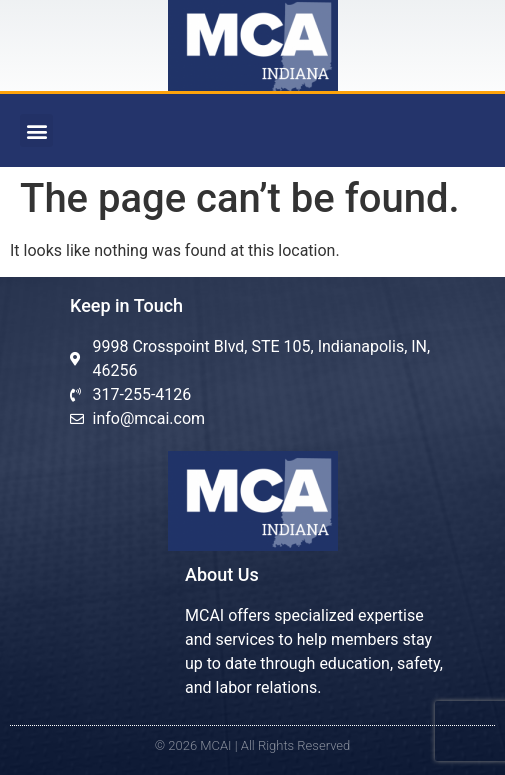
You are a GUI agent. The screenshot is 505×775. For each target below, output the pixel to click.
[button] (36, 130)
